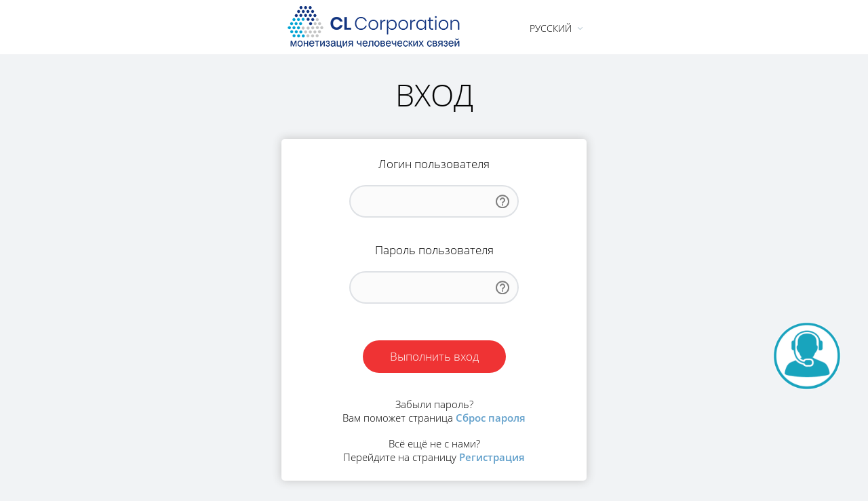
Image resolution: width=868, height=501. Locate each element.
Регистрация (492, 457)
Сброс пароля (491, 418)
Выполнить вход (434, 356)
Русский (551, 28)
